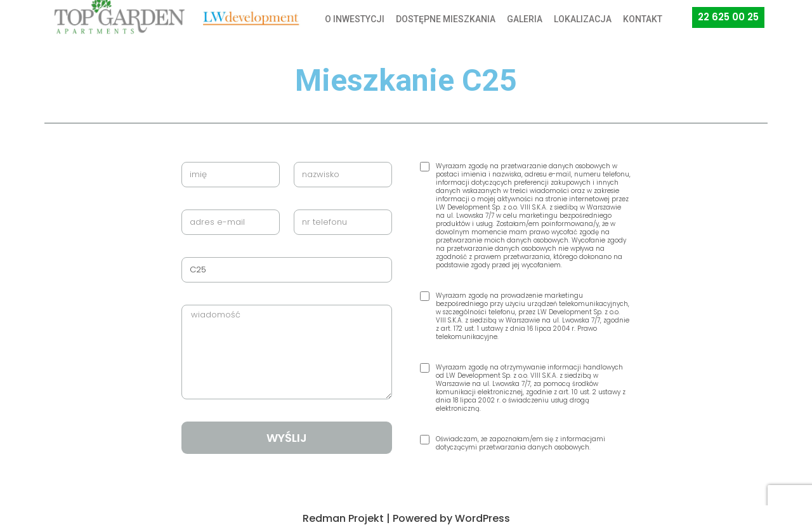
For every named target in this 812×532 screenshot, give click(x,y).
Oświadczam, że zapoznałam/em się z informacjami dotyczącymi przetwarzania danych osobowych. (521, 443)
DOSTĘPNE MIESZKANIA (446, 19)
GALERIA (525, 19)
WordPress (482, 518)
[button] (728, 17)
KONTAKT (643, 19)
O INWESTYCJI (355, 19)
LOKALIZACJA (583, 19)
